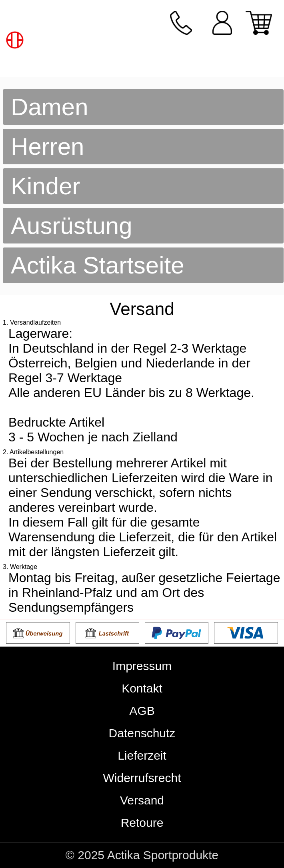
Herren (47, 147)
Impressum (142, 666)
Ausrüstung (72, 226)
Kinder (45, 186)
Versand (142, 800)
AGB (142, 711)
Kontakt (142, 688)
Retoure (142, 823)
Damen (49, 107)
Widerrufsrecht (142, 778)
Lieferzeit (142, 755)
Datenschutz (142, 733)
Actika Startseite (98, 265)
